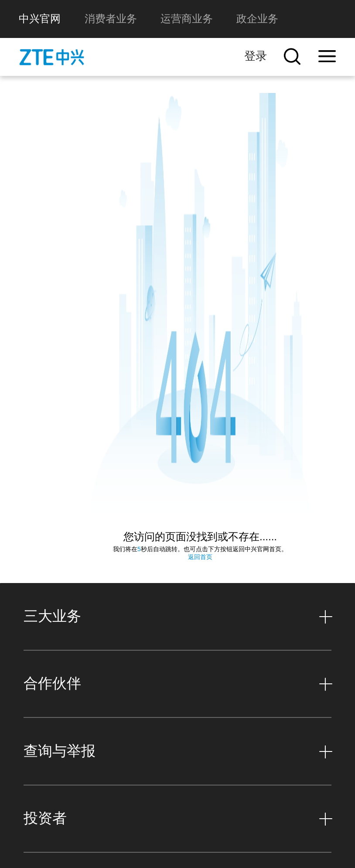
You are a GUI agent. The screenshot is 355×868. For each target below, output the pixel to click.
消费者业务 (111, 19)
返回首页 (200, 536)
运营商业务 (187, 19)
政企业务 (257, 19)
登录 (256, 56)
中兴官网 (40, 19)
